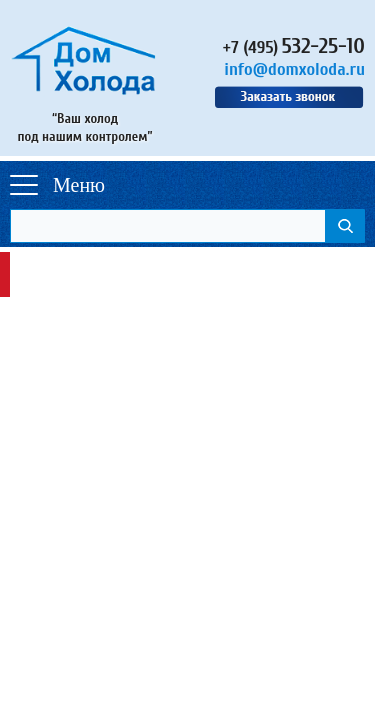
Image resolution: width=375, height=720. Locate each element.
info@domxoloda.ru (294, 69)
